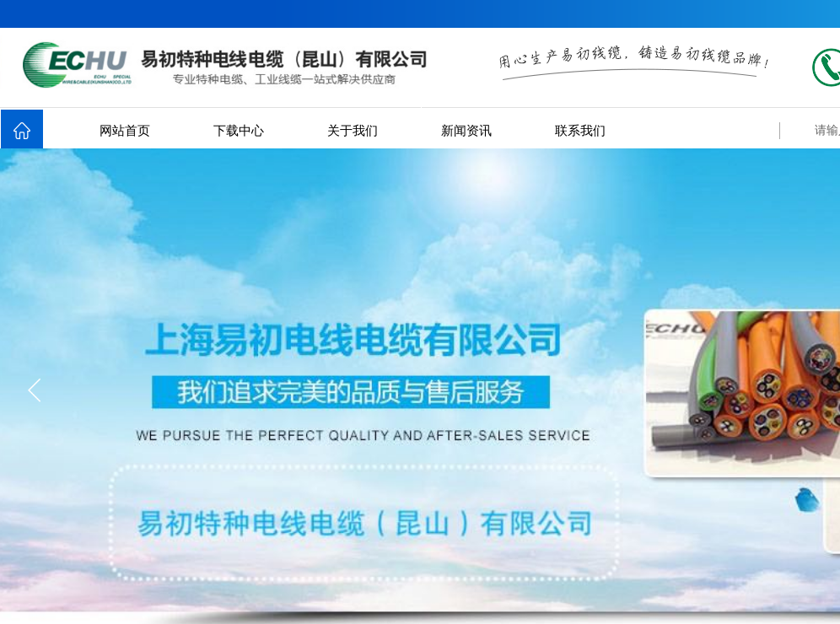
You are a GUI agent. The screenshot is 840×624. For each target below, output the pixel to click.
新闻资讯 (466, 131)
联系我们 (580, 131)
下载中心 (239, 131)
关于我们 (353, 131)
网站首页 (125, 131)
